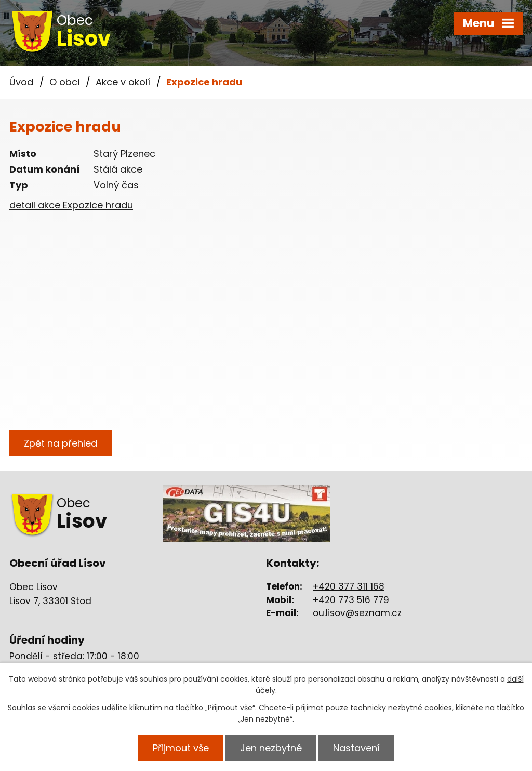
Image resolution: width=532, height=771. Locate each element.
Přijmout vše (181, 748)
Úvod (21, 82)
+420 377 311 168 (349, 586)
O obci (64, 82)
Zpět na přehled (61, 443)
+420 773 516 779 (351, 600)
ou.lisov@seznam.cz (357, 613)
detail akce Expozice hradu (71, 205)
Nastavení (356, 748)
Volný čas (116, 185)
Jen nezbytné (271, 748)
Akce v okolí (123, 82)
